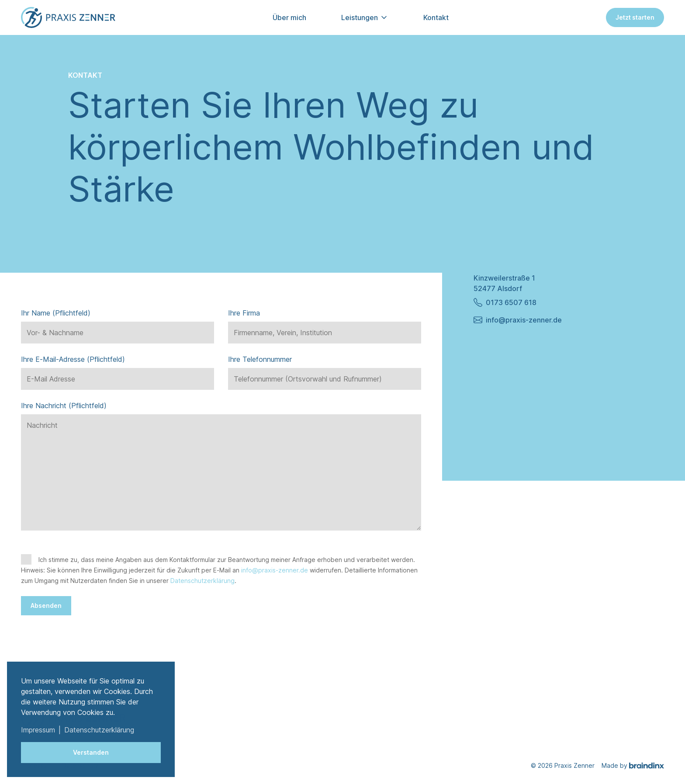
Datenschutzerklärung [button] (99, 730)
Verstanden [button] (91, 752)
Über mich (289, 17)
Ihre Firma (244, 313)
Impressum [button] (38, 730)
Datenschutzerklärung (202, 581)
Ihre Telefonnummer (260, 359)
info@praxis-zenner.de (275, 570)
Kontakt (436, 17)
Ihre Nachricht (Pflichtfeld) (64, 406)
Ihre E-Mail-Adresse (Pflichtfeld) (73, 359)
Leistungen (360, 17)
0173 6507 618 (505, 302)
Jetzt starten (635, 17)
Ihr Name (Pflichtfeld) (56, 313)
